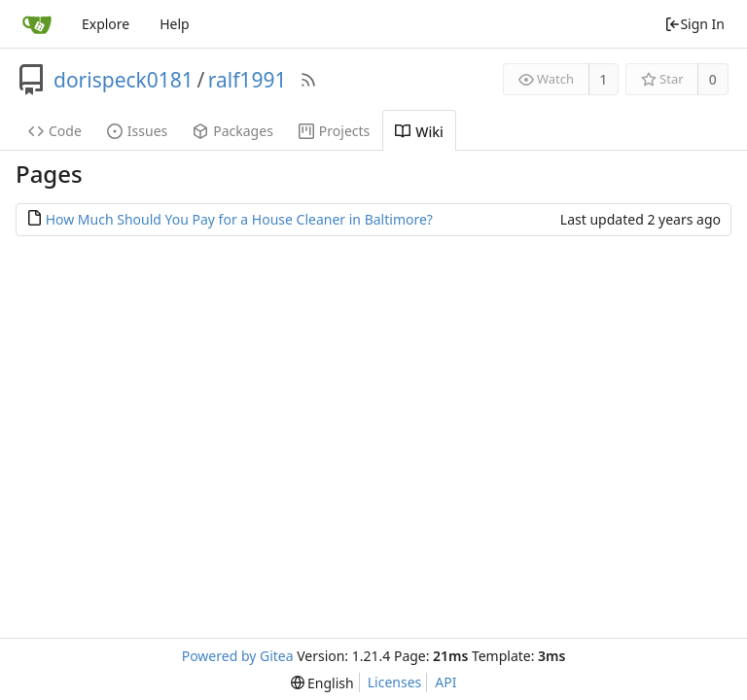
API (445, 682)
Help (175, 24)
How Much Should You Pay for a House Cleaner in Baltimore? (239, 219)
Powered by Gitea (238, 656)
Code (55, 131)
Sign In (694, 24)
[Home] (37, 24)
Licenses (395, 682)
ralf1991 (248, 80)
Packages (233, 131)
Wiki (419, 132)
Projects (334, 131)
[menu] (322, 683)
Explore (106, 24)
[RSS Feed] (308, 80)
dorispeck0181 (124, 80)
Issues (137, 131)
